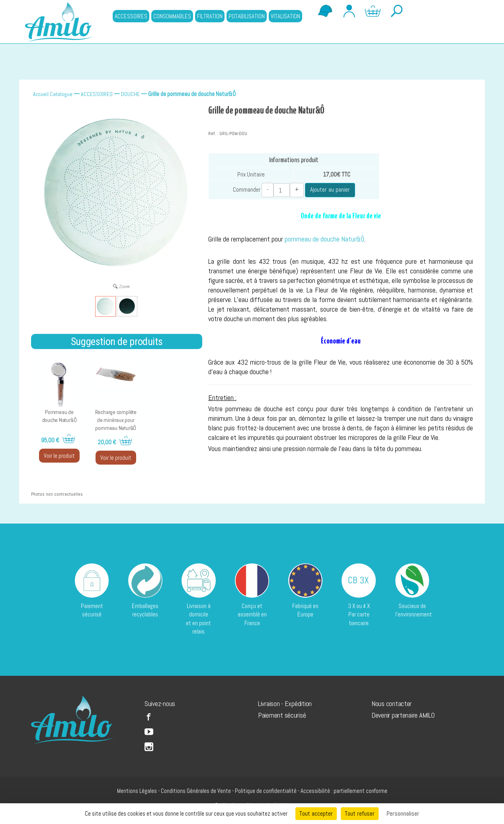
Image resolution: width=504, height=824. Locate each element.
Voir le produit (59, 456)
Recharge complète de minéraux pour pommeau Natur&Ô (116, 420)
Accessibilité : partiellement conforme (344, 791)
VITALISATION (285, 16)
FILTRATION (210, 16)
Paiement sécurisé (282, 715)
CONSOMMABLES (172, 16)
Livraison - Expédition (285, 703)
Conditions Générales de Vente (196, 791)
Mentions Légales (137, 791)
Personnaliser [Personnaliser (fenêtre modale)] (403, 813)
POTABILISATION (247, 16)
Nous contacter (392, 703)
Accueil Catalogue (53, 94)
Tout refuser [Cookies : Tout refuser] (360, 813)
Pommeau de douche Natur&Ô (60, 416)
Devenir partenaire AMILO (403, 715)
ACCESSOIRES (131, 16)
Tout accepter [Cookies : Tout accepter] (316, 813)
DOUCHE (130, 94)
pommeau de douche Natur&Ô (324, 239)
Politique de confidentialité (266, 791)
